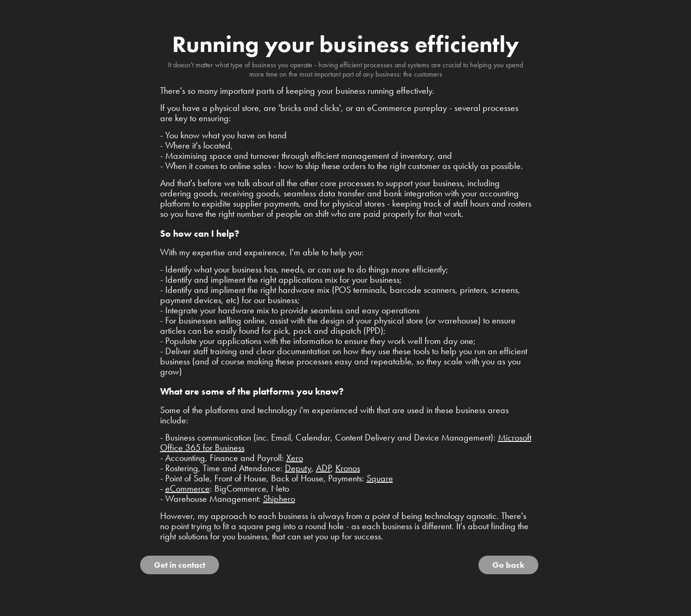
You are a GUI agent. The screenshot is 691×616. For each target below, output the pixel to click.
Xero (295, 458)
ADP (323, 468)
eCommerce (187, 488)
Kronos (348, 468)
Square (380, 478)
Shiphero (279, 499)
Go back (508, 565)
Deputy (298, 468)
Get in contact (180, 565)
